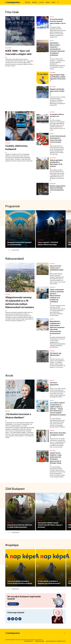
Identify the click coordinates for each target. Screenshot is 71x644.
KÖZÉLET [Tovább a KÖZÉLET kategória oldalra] (53, 287)
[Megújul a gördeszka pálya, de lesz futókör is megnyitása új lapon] (43, 92)
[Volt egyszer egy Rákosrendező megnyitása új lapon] (43, 356)
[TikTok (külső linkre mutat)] (20, 619)
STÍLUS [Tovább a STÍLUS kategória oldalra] (8, 143)
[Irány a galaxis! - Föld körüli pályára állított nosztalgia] (51, 229)
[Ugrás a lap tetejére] (65, 633)
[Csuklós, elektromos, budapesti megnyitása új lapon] (20, 126)
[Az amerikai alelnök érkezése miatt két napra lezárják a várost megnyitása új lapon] (43, 22)
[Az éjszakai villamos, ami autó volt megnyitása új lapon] (43, 117)
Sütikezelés (29, 641)
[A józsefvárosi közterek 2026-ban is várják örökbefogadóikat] (20, 512)
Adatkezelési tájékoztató (56, 641)
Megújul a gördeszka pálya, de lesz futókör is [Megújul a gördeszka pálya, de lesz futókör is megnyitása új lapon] (57, 91)
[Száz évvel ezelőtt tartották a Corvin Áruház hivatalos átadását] (20, 568)
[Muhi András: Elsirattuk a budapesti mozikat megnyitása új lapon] (43, 436)
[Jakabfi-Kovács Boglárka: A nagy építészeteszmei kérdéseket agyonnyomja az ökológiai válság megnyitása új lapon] (43, 456)
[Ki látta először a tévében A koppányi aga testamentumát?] (51, 568)
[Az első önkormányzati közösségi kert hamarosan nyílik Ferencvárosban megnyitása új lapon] (43, 139)
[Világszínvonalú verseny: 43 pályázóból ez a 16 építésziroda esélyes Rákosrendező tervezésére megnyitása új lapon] (20, 278)
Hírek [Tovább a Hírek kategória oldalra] (52, 41)
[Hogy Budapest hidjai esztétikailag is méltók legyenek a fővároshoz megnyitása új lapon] (43, 78)
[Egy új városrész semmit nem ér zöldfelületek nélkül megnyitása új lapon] (43, 269)
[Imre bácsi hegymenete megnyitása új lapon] (43, 386)
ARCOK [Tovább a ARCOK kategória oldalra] (8, 411)
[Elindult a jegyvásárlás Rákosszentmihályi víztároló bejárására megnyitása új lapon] (43, 189)
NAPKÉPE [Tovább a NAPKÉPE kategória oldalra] (53, 73)
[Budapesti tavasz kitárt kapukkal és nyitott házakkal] (20, 229)
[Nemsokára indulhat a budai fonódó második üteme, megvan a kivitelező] (51, 512)
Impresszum (40, 641)
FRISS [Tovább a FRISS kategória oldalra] (52, 17)
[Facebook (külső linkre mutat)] (9, 619)
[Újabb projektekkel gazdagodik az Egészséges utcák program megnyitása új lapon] (43, 163)
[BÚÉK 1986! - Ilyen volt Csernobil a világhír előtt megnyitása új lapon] (20, 31)
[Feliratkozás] (13, 604)
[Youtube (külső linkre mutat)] (16, 619)
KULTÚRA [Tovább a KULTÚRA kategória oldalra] (8, 48)
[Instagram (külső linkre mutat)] (13, 619)
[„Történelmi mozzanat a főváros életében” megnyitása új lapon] (20, 394)
